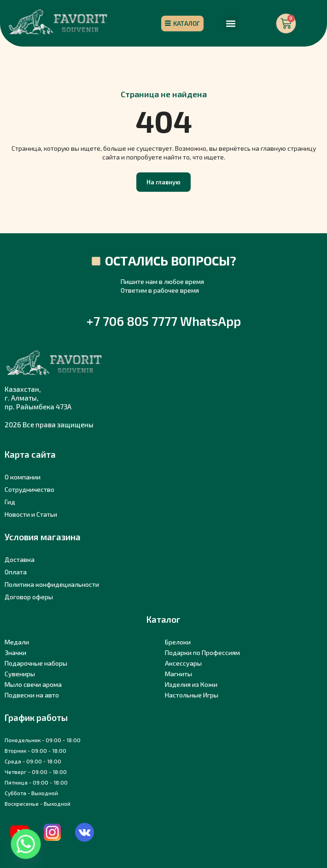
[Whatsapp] (26, 844)
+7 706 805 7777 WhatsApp (164, 321)
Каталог (163, 619)
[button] (231, 23)
